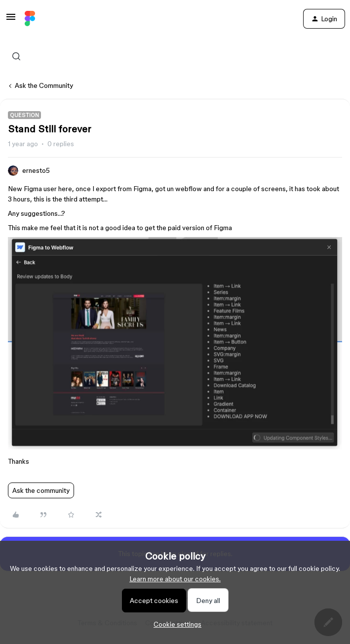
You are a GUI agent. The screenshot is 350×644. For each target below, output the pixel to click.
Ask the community (41, 490)
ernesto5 (36, 170)
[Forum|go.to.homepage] (30, 19)
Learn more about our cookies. (175, 579)
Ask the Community (44, 85)
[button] (11, 20)
